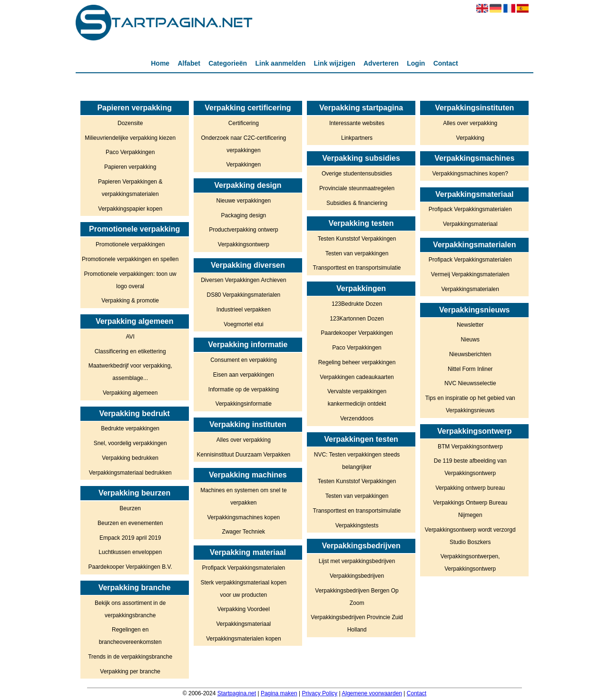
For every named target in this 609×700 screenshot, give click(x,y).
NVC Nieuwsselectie (470, 383)
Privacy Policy (319, 693)
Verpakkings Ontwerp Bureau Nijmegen (470, 509)
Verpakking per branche (130, 671)
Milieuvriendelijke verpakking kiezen (130, 138)
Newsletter (470, 325)
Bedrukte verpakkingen (130, 428)
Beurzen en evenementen (130, 523)
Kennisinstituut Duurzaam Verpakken (243, 455)
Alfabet (189, 63)
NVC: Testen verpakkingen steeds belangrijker (357, 461)
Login (416, 63)
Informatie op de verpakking (244, 389)
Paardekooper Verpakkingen (357, 333)
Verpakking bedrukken (130, 458)
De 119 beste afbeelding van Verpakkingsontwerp (470, 467)
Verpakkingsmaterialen (470, 289)
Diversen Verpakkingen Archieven (243, 280)
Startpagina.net (237, 693)
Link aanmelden (280, 63)
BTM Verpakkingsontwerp (470, 447)
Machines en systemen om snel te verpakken (243, 496)
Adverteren (381, 63)
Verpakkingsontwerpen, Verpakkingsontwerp (470, 563)
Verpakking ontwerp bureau (470, 488)
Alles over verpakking (244, 440)
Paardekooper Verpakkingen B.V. (130, 567)
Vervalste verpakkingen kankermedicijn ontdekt (357, 398)
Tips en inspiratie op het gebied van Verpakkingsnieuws (470, 404)
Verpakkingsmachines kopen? (470, 174)
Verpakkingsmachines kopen (243, 517)
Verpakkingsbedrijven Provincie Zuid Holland (357, 623)
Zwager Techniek (244, 532)
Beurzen (130, 508)
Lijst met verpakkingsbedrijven (357, 561)
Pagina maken (279, 693)
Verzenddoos (357, 418)
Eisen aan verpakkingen (244, 375)
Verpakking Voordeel (244, 609)
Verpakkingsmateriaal (244, 624)
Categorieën (228, 63)
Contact (446, 63)
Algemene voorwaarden (372, 693)
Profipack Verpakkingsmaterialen (243, 568)
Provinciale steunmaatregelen (357, 188)
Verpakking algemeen (130, 393)
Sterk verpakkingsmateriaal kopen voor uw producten (243, 589)
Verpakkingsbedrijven (357, 576)
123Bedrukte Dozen (357, 304)
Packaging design (244, 215)
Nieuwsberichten (470, 354)
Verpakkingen (244, 165)
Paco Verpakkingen (130, 152)
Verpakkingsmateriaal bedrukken (130, 473)
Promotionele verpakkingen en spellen (130, 259)
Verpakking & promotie (130, 301)
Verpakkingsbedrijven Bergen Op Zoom (357, 597)
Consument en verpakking (243, 360)
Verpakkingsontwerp (244, 244)
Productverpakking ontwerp (243, 230)
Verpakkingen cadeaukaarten (357, 377)
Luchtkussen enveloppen (130, 552)
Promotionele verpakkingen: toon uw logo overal (130, 280)
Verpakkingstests (357, 525)
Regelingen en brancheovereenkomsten (130, 636)
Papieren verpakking (130, 167)
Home (160, 63)
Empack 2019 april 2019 (130, 538)
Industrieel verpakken (244, 310)
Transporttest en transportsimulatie (357, 268)
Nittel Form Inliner (470, 369)
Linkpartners (357, 138)
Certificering (244, 123)
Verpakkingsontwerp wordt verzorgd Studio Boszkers (470, 536)
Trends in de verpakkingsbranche (130, 657)
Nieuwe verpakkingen (244, 201)
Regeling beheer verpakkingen (357, 362)
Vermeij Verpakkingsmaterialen (470, 274)
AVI (130, 337)
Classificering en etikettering (130, 351)
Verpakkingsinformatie (244, 404)
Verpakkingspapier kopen (130, 209)
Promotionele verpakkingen (130, 244)
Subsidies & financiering (357, 203)
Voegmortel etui (243, 324)
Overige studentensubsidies (357, 174)
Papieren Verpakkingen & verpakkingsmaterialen (130, 188)
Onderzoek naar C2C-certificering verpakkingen (243, 144)
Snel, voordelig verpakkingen (130, 443)
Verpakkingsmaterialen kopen (243, 639)
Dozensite (130, 123)
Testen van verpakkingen (357, 253)
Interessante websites (357, 123)
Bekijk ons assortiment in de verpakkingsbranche (130, 609)
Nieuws (470, 340)
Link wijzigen (335, 63)
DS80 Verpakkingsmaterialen (243, 295)
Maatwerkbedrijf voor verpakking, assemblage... (130, 372)
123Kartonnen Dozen (357, 319)
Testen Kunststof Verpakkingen (357, 239)
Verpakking (470, 138)
